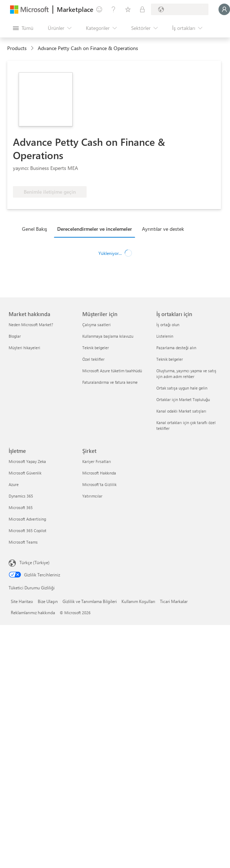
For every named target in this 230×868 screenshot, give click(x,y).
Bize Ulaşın (48, 601)
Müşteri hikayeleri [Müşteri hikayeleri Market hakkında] (24, 348)
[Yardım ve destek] (114, 9)
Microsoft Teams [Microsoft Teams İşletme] (23, 542)
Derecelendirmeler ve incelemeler (95, 229)
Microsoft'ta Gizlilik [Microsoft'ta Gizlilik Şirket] (99, 484)
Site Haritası (22, 601)
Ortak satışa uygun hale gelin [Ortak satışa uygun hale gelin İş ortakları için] (182, 388)
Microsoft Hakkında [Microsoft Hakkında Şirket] (99, 473)
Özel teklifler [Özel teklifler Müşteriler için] (93, 359)
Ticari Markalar (174, 601)
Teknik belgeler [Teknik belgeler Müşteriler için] (96, 348)
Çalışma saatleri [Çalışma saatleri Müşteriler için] (96, 325)
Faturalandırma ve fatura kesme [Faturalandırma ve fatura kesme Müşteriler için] (110, 382)
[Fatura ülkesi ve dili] (180, 9)
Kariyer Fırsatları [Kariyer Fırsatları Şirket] (97, 461)
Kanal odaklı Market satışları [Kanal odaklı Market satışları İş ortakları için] (181, 411)
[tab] (36, 229)
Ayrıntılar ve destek (163, 229)
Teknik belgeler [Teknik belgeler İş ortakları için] (170, 359)
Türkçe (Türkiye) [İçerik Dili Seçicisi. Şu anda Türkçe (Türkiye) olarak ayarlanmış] (34, 562)
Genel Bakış (34, 229)
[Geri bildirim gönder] (99, 9)
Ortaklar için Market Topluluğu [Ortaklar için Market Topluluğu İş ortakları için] (183, 399)
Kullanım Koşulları (138, 601)
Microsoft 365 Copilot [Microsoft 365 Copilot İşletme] (27, 530)
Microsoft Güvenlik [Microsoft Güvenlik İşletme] (25, 473)
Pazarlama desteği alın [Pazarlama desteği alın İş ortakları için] (176, 348)
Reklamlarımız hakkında (33, 612)
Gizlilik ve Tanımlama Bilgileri (90, 601)
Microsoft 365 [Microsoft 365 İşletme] (21, 507)
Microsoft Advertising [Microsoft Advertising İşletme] (27, 519)
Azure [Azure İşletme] (14, 484)
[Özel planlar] (142, 9)
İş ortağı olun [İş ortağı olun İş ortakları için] (168, 325)
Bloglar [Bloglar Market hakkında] (15, 336)
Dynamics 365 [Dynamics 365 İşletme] (21, 496)
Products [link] (17, 48)
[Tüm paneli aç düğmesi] (23, 28)
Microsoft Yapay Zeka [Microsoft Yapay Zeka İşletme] (27, 461)
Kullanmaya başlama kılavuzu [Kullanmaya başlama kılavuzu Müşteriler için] (108, 336)
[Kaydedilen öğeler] (128, 9)
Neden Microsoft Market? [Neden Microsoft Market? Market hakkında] (31, 325)
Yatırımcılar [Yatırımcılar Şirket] (92, 496)
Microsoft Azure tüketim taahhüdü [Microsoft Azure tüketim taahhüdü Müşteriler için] (112, 371)
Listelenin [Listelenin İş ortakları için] (165, 336)
